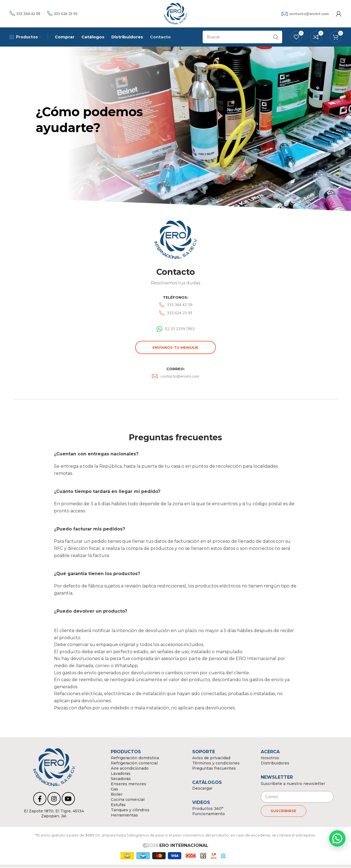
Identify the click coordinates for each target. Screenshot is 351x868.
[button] (337, 838)
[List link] (176, 305)
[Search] (242, 38)
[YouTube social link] (68, 799)
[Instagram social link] (54, 799)
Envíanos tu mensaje (175, 348)
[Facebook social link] (40, 799)
